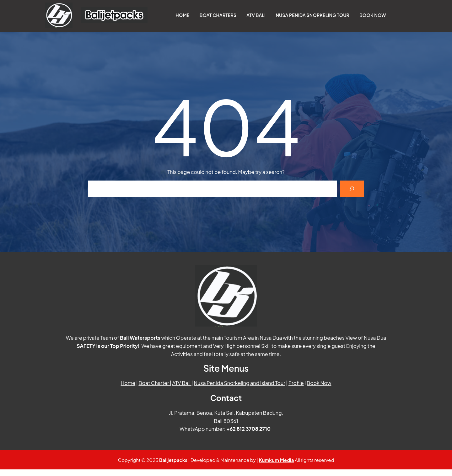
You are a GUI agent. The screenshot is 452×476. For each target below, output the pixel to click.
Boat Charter (154, 383)
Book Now (319, 383)
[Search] (352, 189)
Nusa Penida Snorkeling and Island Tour (239, 383)
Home (128, 383)
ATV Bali (182, 383)
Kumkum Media (276, 460)
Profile (296, 383)
